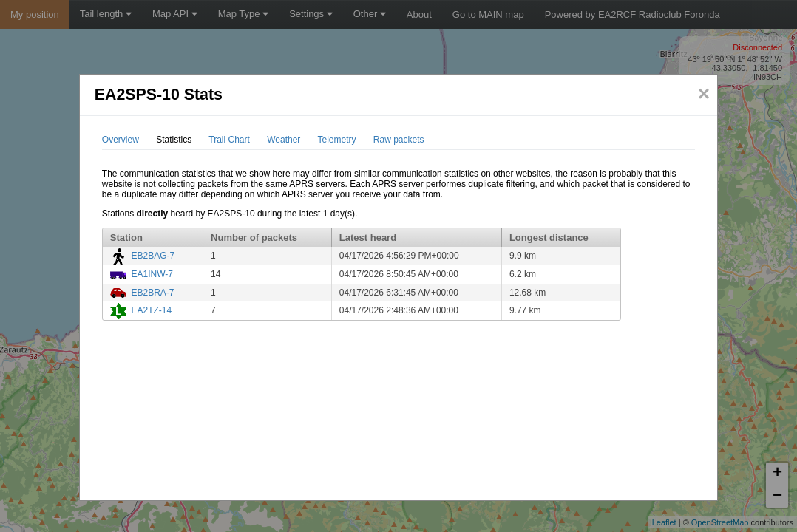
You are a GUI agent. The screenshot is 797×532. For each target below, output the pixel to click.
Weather (284, 140)
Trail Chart (229, 140)
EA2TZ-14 (151, 310)
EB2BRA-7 (152, 293)
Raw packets (399, 140)
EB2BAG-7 (153, 256)
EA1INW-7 (152, 274)
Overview (121, 140)
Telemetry (336, 140)
